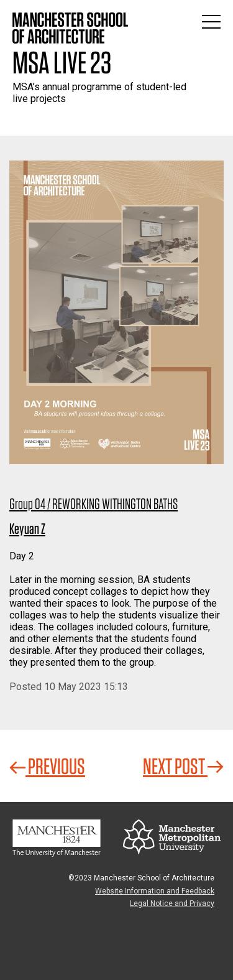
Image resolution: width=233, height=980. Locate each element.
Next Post (183, 766)
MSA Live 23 (62, 62)
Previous (47, 766)
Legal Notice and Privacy (172, 903)
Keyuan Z (27, 529)
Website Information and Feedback (155, 891)
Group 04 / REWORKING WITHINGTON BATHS (94, 504)
